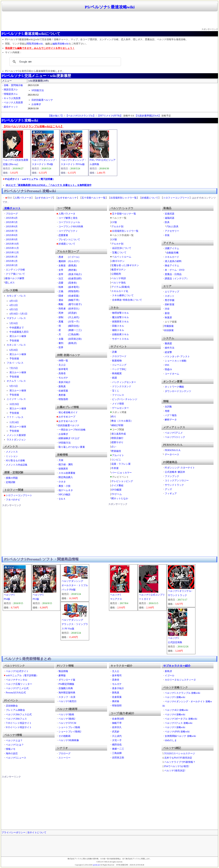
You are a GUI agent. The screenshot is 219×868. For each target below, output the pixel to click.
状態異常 (63, 469)
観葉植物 (117, 361)
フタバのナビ (13, 500)
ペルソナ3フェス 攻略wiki (179, 723)
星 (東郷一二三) (70, 330)
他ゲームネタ (66, 490)
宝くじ (116, 391)
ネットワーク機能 (174, 387)
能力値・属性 (66, 464)
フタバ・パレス (15, 363)
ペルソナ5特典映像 (69, 740)
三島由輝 (117, 753)
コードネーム (172, 374)
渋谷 (167, 309)
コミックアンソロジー (177, 481)
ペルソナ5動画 (66, 714)
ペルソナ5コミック (175, 437)
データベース (172, 455)
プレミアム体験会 (15, 710)
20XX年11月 (12, 248)
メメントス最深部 (16, 435)
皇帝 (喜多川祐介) (70, 274)
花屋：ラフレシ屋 (121, 464)
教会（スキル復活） (122, 421)
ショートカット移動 (176, 361)
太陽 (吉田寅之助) (70, 339)
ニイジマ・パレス (16, 399)
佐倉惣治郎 (118, 719)
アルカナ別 (117, 227)
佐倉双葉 (63, 391)
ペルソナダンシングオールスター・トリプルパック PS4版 (75, 585)
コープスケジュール (69, 222)
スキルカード (172, 257)
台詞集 (168, 407)
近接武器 (170, 214)
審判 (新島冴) (68, 343)
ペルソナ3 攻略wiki (175, 727)
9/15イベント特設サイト (19, 727)
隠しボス (10, 283)
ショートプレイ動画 (69, 727)
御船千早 (117, 723)
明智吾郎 (63, 399)
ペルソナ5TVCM (67, 723)
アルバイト (118, 455)
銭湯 (114, 378)
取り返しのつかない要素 (72, 447)
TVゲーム (117, 494)
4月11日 (14, 301)
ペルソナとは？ (14, 740)
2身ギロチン (118, 261)
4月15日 (14, 309)
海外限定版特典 (67, 693)
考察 (167, 411)
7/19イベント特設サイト (19, 723)
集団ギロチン (119, 270)
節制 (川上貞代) (69, 317)
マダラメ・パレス (16, 318)
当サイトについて (37, 833)
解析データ (171, 420)
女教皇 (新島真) (68, 266)
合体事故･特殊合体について (127, 300)
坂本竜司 (63, 369)
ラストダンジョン (16, 440)
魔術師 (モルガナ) (69, 261)
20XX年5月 (12, 222)
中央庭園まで (17, 328)
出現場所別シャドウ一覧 (124, 198)
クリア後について (15, 274)
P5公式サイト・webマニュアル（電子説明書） (30, 179)
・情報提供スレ (10, 94)
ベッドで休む (119, 369)
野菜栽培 (116, 451)
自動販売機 (172, 253)
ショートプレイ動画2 (70, 732)
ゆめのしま (171, 740)
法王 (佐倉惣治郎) (70, 279)
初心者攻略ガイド (68, 412)
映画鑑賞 (117, 373)
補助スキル (118, 330)
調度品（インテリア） (177, 279)
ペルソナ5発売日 (67, 701)
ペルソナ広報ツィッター (19, 684)
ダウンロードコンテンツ (178, 391)
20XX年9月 (12, 240)
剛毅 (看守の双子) (70, 304)
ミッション (12, 456)
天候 (61, 460)
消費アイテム (172, 248)
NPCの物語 (64, 495)
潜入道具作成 (119, 434)
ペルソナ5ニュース (16, 758)
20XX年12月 (12, 253)
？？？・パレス (15, 417)
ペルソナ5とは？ (15, 745)
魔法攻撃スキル (120, 317)
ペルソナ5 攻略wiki (175, 697)
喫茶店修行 (117, 438)
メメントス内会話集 (17, 465)
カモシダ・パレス (16, 296)
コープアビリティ (68, 231)
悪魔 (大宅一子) (69, 322)
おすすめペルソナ (67, 198)
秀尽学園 (170, 300)
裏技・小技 (65, 486)
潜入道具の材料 (173, 261)
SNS (167, 365)
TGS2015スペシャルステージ (180, 753)
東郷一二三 (118, 749)
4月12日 (14, 305)
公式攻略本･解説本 (175, 472)
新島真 (62, 386)
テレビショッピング (122, 481)
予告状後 (14, 341)
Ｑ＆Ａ (62, 499)
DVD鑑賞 (116, 490)
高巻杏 (62, 373)
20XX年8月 (12, 235)
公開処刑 (116, 274)
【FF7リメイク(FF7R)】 (110, 116)
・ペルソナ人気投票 (12, 103)
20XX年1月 (12, 257)
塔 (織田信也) (69, 326)
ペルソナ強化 (119, 283)
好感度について (150, 198)
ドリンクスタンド (122, 386)
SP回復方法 (38, 90)
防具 (167, 222)
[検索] (65, 62)
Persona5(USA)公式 (16, 693)
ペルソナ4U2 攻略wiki (176, 710)
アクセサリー (172, 231)
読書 (114, 352)
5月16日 (14, 323)
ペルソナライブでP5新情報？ (180, 762)
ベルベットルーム (122, 257)
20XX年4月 (12, 218)
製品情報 (63, 671)
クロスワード (119, 356)
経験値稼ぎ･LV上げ (69, 438)
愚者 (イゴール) (69, 257)
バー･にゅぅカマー (122, 473)
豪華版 (62, 676)
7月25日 (14, 368)
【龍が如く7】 (56, 116)
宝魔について (119, 253)
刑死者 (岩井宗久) (69, 309)
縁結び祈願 (117, 425)
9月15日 (14, 386)
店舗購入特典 (66, 688)
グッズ (168, 489)
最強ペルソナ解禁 (15, 278)
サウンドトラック (174, 485)
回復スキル (118, 326)
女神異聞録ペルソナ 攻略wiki (180, 736)
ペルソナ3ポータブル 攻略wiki (181, 719)
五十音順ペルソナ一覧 (94, 198)
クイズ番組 (117, 485)
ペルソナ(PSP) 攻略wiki (177, 732)
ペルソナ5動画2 (67, 719)
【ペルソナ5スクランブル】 (80, 116)
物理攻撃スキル (120, 313)
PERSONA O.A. (173, 450)
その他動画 (65, 736)
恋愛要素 (63, 235)
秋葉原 (168, 318)
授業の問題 (12, 478)
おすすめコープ (44, 198)
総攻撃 (168, 352)
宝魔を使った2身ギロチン (125, 265)
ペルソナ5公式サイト (17, 671)
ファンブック (172, 476)
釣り (114, 417)
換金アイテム (172, 266)
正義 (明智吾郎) (69, 291)
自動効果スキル (120, 334)
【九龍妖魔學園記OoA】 (148, 116)
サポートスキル (120, 339)
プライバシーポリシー (14, 833)
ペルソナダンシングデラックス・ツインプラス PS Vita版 (75, 624)
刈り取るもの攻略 (15, 461)
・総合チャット (10, 107)
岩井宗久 (117, 727)
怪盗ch (168, 369)
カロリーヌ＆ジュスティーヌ (180, 680)
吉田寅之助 (118, 758)
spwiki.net (96, 865)
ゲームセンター (120, 408)
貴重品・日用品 (173, 274)
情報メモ (11, 749)
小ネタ (62, 482)
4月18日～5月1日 (18, 314)
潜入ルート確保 (18, 336)
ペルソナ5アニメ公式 (17, 688)
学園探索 (169, 326)
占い (114, 447)
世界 (61, 347)
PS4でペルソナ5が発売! (177, 766)
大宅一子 (117, 740)
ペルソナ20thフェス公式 (19, 714)
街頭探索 (169, 330)
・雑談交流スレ (10, 90)
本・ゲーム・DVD (175, 270)
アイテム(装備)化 (121, 287)
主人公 (62, 365)
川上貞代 (117, 736)
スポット (170, 296)
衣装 (167, 235)
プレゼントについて (69, 240)
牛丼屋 (115, 468)
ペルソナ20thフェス (16, 719)
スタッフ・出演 (67, 697)
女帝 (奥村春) (68, 270)
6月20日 (14, 350)
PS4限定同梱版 (66, 684)
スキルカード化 (120, 291)
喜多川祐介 (65, 382)
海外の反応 (12, 753)
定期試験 (11, 482)
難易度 (168, 344)
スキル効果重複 (67, 473)
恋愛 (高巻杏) (68, 283)
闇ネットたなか (120, 498)
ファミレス (118, 395)
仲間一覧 (63, 361)
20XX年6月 (12, 227)
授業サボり (117, 442)
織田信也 (117, 745)
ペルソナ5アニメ (174, 433)
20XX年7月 (12, 231)
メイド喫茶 (118, 404)
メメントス (12, 452)
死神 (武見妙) (68, 313)
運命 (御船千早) (69, 300)
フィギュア (171, 494)
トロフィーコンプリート (176, 198)
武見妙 (116, 732)
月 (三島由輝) (69, 334)
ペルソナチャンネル (17, 680)
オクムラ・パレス (16, 381)
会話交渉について (122, 248)
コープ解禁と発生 (68, 218)
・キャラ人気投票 (11, 98)
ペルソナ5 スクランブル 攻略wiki (182, 693)
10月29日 (14, 404)
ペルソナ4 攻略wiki (175, 714)
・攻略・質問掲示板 (12, 85)
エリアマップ (172, 292)
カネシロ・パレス (16, 345)
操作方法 (170, 348)
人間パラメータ (23, 198)
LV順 (114, 222)
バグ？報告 (171, 415)
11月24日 (14, 422)
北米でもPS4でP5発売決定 (178, 758)
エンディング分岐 (15, 270)
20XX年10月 (12, 244)
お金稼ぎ (36, 104)
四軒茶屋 (170, 305)
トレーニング (119, 365)
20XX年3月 (12, 265)
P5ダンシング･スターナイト (180, 468)
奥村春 (62, 395)
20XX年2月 (12, 261)
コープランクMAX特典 (71, 227)
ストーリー (65, 758)
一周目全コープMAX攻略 (72, 430)
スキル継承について (123, 295)
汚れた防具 (172, 227)
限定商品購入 (66, 477)
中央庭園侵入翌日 (19, 332)
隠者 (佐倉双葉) (69, 296)
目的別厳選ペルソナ (42, 100)
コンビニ (116, 460)
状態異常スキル (120, 322)
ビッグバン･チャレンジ (125, 399)
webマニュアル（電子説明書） (22, 676)
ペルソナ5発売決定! (175, 771)
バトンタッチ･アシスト (177, 357)
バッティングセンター (124, 382)
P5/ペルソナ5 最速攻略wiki (110, 7)
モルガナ (63, 378)
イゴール (170, 676)
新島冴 (168, 671)
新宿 (167, 313)
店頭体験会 (12, 706)
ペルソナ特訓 (119, 278)
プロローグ (12, 214)
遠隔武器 (170, 218)
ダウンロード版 (67, 680)
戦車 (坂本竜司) (69, 287)
